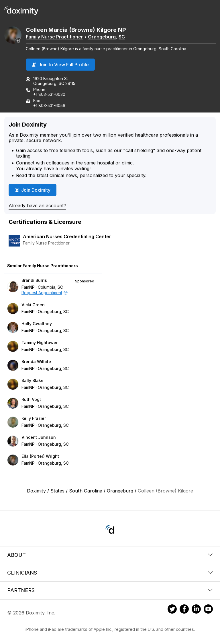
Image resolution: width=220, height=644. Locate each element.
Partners (110, 590)
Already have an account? (37, 205)
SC (122, 37)
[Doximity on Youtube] (208, 610)
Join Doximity (33, 190)
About (110, 555)
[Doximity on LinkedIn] (196, 610)
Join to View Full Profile (60, 65)
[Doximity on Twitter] (172, 610)
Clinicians (110, 573)
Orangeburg (102, 37)
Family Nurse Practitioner (54, 37)
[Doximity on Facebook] (184, 610)
